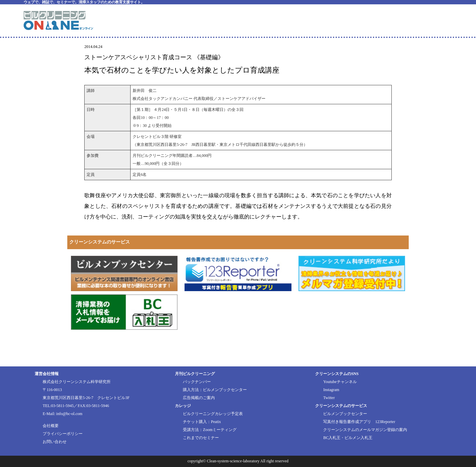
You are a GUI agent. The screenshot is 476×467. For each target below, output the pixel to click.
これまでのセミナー (201, 438)
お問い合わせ (55, 442)
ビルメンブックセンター (345, 414)
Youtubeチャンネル (340, 382)
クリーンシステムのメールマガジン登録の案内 (365, 430)
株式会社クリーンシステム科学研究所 (77, 382)
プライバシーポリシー (63, 434)
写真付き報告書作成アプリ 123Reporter (359, 422)
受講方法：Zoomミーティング (210, 430)
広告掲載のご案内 (199, 398)
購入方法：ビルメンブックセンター (215, 390)
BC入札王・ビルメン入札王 (348, 438)
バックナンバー (197, 382)
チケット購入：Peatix (202, 422)
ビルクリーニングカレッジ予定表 (213, 414)
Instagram (331, 390)
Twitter (329, 398)
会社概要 (51, 426)
